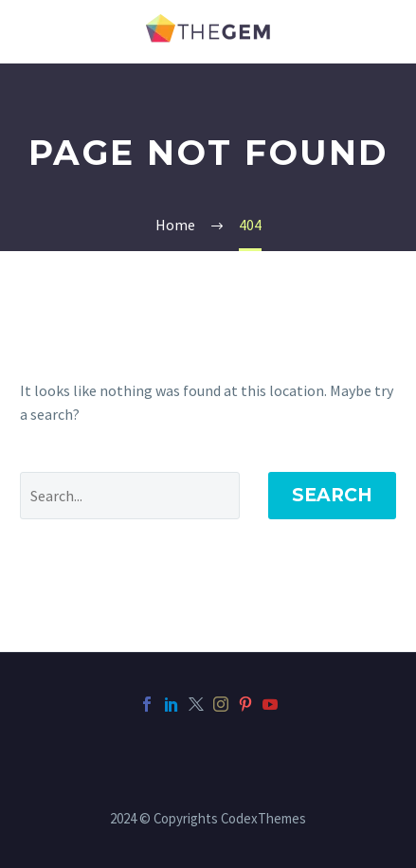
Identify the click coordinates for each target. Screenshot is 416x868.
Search (332, 495)
